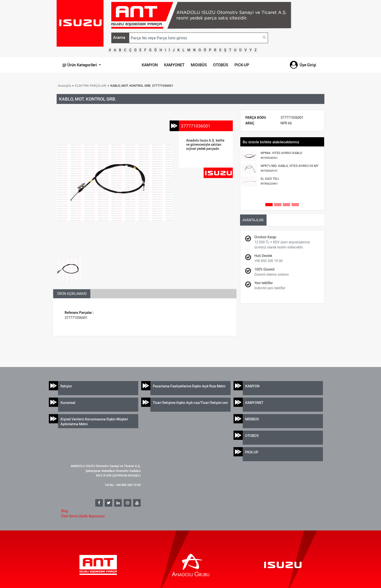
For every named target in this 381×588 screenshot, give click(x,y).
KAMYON (150, 65)
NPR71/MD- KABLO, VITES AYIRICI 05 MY (290, 168)
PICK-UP (242, 65)
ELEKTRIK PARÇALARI (91, 86)
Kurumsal (68, 403)
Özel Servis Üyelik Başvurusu (83, 516)
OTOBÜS (221, 65)
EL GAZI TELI (270, 181)
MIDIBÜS (199, 65)
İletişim (66, 386)
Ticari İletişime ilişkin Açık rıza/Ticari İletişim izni (190, 403)
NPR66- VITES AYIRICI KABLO (281, 155)
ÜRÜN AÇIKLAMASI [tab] (72, 294)
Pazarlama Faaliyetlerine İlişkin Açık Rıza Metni (189, 386)
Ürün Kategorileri (80, 65)
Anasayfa (64, 86)
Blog (65, 511)
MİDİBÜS (252, 419)
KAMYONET (174, 65)
